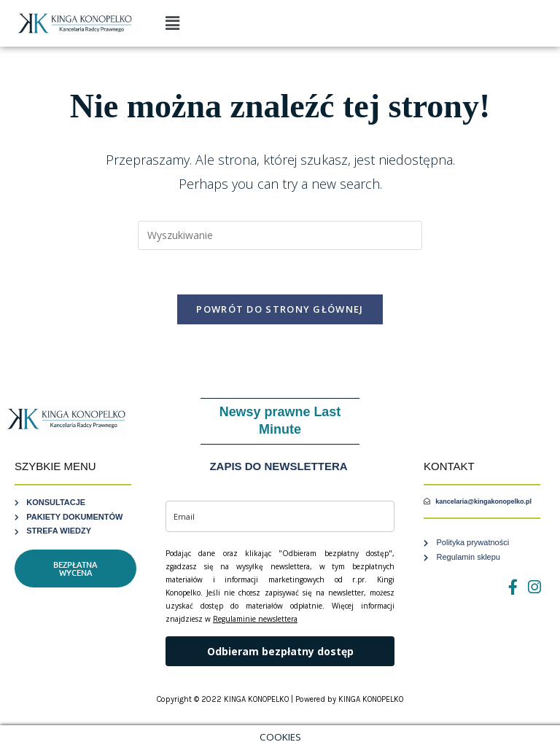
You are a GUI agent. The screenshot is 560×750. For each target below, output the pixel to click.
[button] (172, 23)
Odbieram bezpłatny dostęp (280, 651)
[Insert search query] (280, 235)
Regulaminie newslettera (255, 619)
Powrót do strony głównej (280, 309)
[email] (280, 516)
